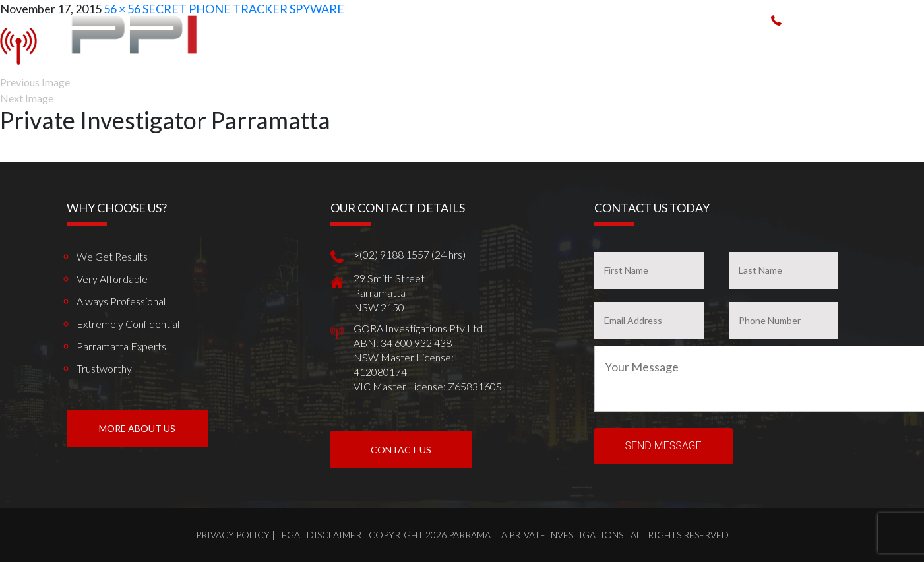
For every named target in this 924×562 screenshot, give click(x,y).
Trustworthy (104, 368)
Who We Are (445, 45)
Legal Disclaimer (319, 535)
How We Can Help (523, 45)
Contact (877, 45)
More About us (137, 428)
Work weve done (690, 45)
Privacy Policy (233, 535)
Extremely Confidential (128, 324)
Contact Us (401, 450)
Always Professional (121, 301)
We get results (112, 256)
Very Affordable (112, 279)
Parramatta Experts (121, 346)
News (832, 45)
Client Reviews (774, 45)
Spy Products (606, 45)
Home (393, 45)
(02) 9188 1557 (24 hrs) (843, 19)
